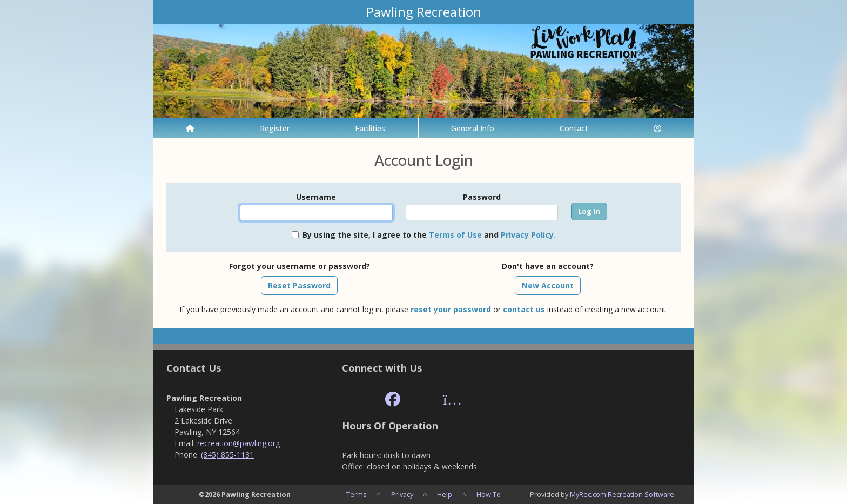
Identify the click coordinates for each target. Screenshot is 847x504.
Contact (574, 128)
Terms (357, 494)
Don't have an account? (548, 266)
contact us (524, 309)
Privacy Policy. (528, 235)
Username (316, 197)
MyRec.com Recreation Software (622, 494)
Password (482, 197)
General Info (473, 128)
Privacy (402, 494)
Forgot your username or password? (300, 266)
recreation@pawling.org (238, 443)
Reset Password (299, 285)
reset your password (451, 309)
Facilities (370, 128)
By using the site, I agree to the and (429, 235)
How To (489, 494)
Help (445, 494)
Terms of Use (455, 235)
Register (275, 128)
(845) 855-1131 (227, 455)
